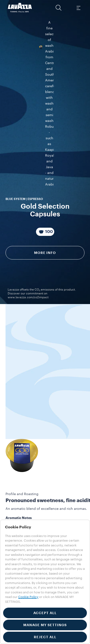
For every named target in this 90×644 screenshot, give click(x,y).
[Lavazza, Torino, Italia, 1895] (20, 8)
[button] (59, 8)
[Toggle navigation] (78, 8)
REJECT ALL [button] (45, 637)
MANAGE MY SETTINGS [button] (45, 625)
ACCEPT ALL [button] (45, 613)
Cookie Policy (28, 597)
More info (45, 135)
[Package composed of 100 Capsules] (45, 114)
